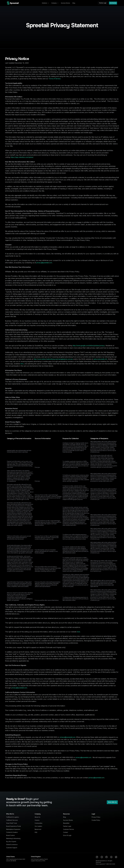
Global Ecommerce (12, 845)
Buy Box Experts (11, 842)
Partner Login (103, 3)
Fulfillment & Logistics (13, 817)
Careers (37, 820)
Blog (65, 817)
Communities (39, 823)
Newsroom (38, 829)
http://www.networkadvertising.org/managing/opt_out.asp (53, 359)
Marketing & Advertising (13, 838)
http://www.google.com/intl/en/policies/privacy (89, 346)
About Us (37, 817)
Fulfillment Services (12, 820)
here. (79, 632)
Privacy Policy (96, 817)
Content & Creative (12, 832)
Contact (66, 832)
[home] (13, 3)
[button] (45, 3)
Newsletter (66, 823)
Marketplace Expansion (13, 829)
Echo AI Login (67, 835)
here (22, 364)
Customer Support (12, 848)
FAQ (36, 832)
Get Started (113, 3)
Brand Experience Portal (13, 826)
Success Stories (68, 820)
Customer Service (69, 829)
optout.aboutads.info (100, 359)
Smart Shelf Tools (12, 823)
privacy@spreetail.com (44, 263)
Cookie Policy (96, 820)
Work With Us (112, 802)
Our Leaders (38, 826)
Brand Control (10, 835)
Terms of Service (55, 79)
